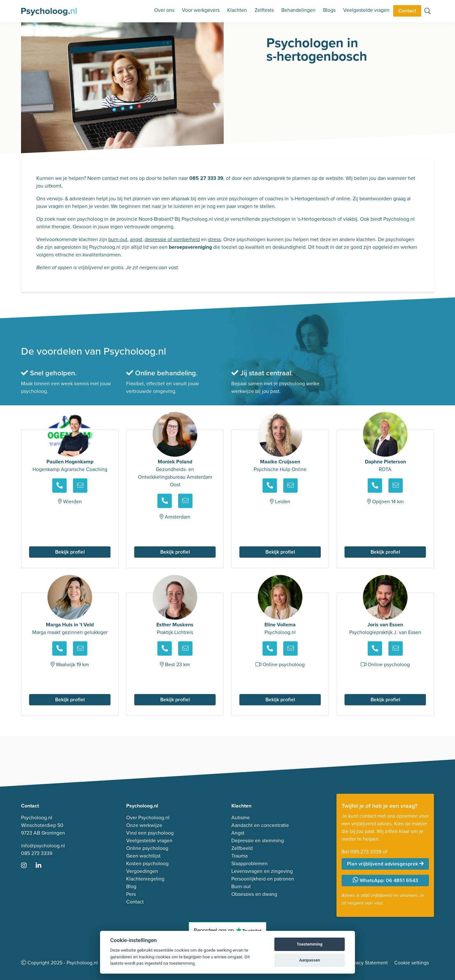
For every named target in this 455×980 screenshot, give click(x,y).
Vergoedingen (142, 871)
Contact (407, 11)
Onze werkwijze (144, 825)
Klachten (237, 10)
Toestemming (310, 944)
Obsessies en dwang (254, 894)
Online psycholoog (147, 848)
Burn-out (241, 886)
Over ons (164, 10)
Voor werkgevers (201, 10)
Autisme (241, 818)
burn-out (118, 239)
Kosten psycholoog (147, 863)
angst (136, 239)
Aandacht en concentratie (260, 825)
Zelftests (264, 10)
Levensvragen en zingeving (262, 871)
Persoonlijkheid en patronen (263, 879)
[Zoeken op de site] (428, 12)
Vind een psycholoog (150, 833)
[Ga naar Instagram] (28, 866)
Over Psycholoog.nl (148, 818)
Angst (238, 833)
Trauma (239, 856)
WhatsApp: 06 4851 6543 (385, 880)
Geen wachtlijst (143, 856)
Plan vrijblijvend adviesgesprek (385, 864)
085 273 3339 (37, 853)
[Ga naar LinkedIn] (42, 866)
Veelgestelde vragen (366, 10)
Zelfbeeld (242, 848)
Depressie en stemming (258, 840)
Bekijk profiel (70, 552)
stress (214, 239)
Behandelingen (298, 10)
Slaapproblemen (249, 863)
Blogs (329, 10)
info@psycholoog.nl (43, 846)
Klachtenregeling (145, 879)
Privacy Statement (368, 963)
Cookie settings (412, 963)
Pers (131, 894)
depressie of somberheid (172, 239)
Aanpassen (310, 960)
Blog (131, 886)
